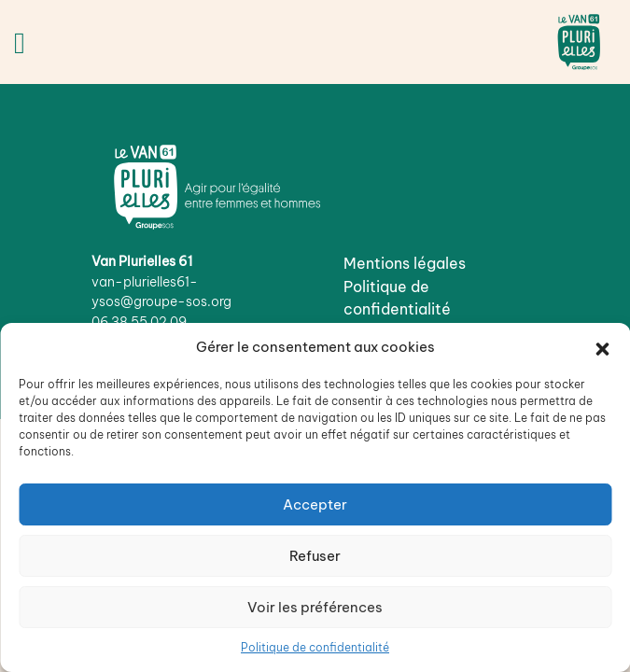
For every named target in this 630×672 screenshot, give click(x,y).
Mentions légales (405, 263)
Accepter (315, 504)
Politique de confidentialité (315, 647)
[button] (602, 347)
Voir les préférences (315, 607)
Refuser (315, 556)
